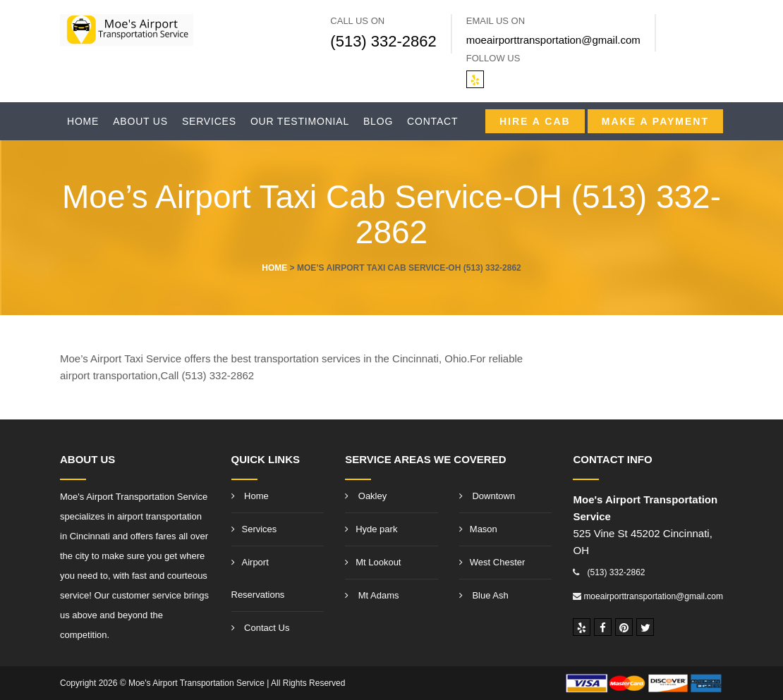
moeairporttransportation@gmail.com (553, 40)
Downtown (487, 496)
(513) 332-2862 (383, 41)
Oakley (366, 496)
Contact (432, 121)
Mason (478, 529)
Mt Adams (372, 595)
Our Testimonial (300, 121)
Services (209, 121)
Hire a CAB (535, 121)
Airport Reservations (258, 578)
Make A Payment (655, 121)
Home (83, 121)
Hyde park (371, 529)
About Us (140, 121)
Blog (378, 121)
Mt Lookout (373, 562)
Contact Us (261, 628)
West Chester (492, 562)
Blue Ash (484, 595)
